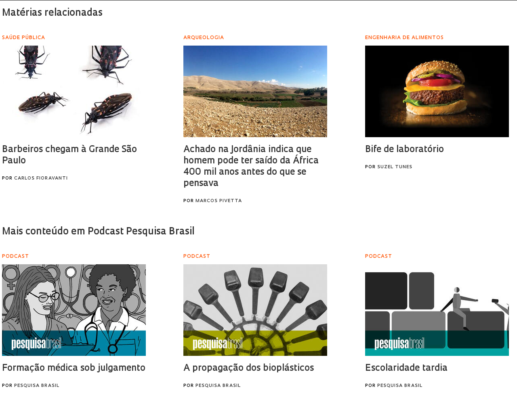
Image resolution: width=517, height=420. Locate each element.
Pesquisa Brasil (37, 386)
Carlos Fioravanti (41, 179)
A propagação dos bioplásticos (249, 369)
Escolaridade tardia (406, 369)
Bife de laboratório (405, 150)
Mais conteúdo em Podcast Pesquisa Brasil (98, 232)
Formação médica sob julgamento (74, 369)
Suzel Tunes (395, 167)
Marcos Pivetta (219, 201)
